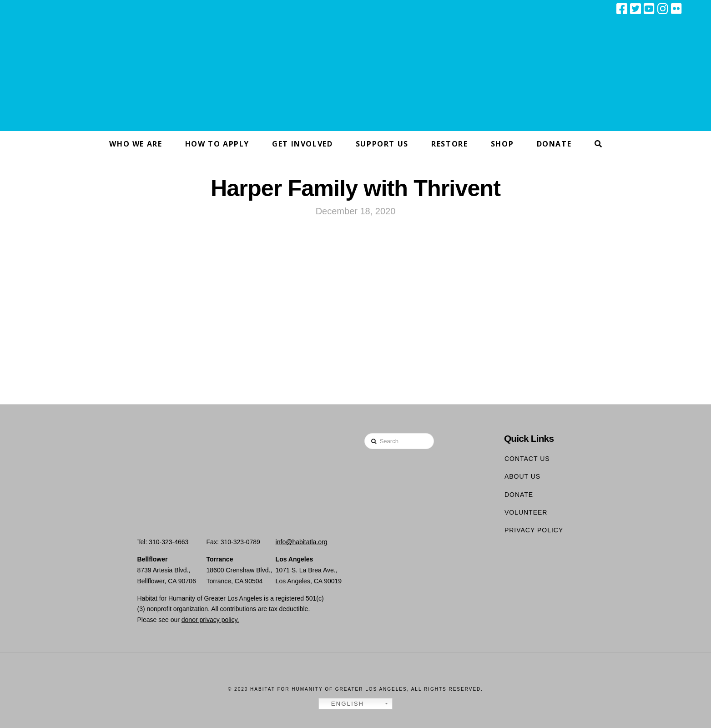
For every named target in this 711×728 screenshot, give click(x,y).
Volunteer (526, 512)
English (343, 704)
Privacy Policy (534, 530)
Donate (519, 495)
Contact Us (527, 459)
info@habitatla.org (302, 542)
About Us (522, 476)
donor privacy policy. (210, 620)
